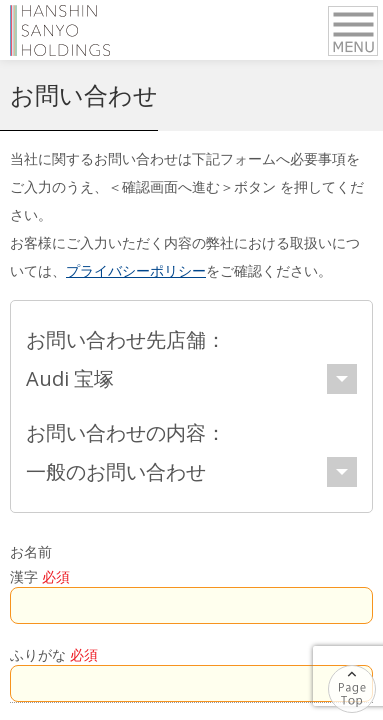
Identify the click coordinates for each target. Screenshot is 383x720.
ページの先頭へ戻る (375, 675)
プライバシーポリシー (136, 270)
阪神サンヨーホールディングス (60, 30)
